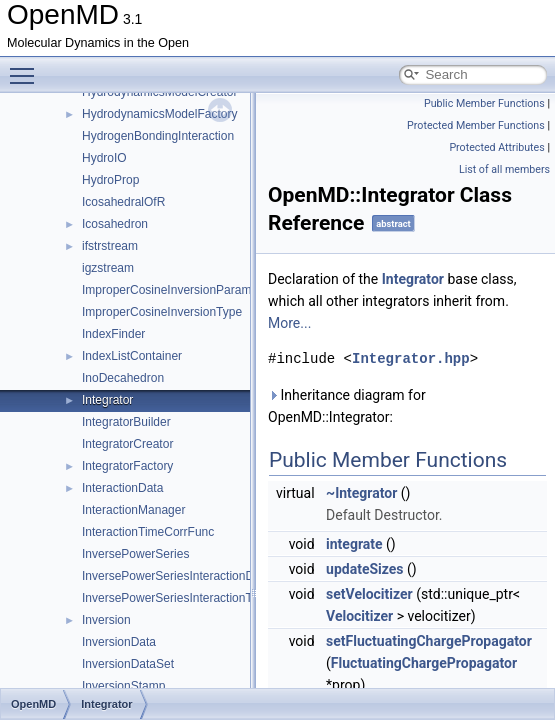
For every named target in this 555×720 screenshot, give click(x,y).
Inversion (106, 620)
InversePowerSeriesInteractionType (176, 598)
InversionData (119, 642)
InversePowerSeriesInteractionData (176, 576)
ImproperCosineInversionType (162, 312)
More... (289, 323)
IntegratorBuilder (126, 422)
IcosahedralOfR (123, 202)
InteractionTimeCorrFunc (148, 532)
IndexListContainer (132, 356)
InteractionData (122, 488)
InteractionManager (133, 510)
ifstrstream (110, 246)
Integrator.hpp (411, 358)
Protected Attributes (496, 147)
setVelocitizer (369, 594)
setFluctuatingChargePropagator (429, 641)
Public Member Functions (484, 103)
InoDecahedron (123, 378)
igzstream (108, 268)
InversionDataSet (128, 664)
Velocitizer (359, 616)
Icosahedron (115, 224)
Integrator (107, 400)
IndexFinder (113, 334)
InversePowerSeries (135, 554)
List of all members (504, 169)
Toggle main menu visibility (27, 67)
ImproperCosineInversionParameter (177, 290)
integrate (354, 544)
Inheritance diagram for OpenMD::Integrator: (347, 406)
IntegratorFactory (127, 466)
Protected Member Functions (476, 125)
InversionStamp (123, 686)
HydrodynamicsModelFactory (159, 114)
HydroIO (104, 158)
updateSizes (364, 569)
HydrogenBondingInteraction (158, 136)
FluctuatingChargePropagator (424, 663)
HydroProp (110, 180)
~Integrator (361, 493)
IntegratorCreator (127, 444)
